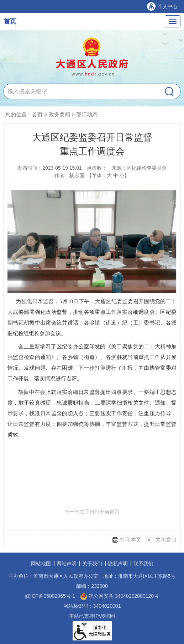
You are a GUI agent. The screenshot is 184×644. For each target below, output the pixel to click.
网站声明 (67, 564)
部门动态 (87, 114)
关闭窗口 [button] (166, 540)
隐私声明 (118, 564)
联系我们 (143, 564)
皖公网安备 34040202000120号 (119, 596)
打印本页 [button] (131, 540)
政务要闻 (59, 114)
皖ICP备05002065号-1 (50, 596)
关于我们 (92, 564)
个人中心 (168, 6)
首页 (10, 21)
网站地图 (41, 564)
